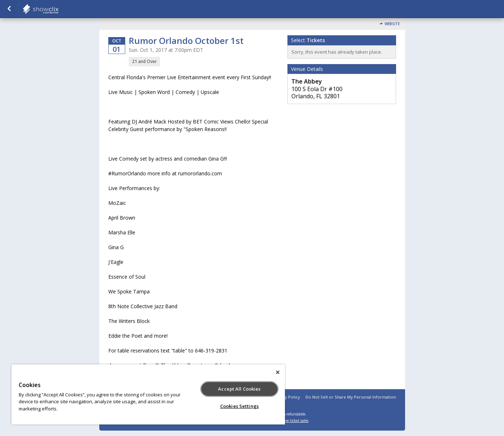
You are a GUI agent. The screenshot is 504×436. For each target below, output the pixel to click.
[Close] (278, 372)
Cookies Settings (239, 406)
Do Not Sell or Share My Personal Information (351, 397)
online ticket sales (293, 421)
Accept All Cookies (239, 389)
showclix (58, 9)
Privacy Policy (287, 397)
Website (392, 24)
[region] (148, 394)
